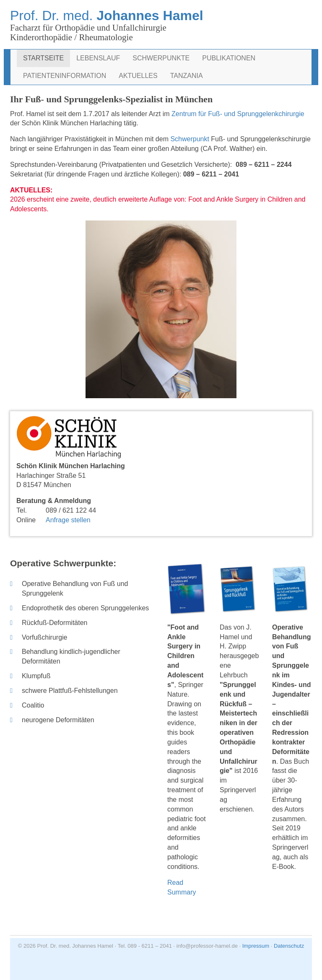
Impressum (256, 946)
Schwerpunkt (191, 139)
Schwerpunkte (161, 58)
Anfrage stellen (68, 520)
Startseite (43, 58)
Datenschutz (289, 946)
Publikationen (229, 58)
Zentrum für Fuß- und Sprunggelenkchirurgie (238, 114)
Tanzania (187, 76)
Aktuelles (138, 76)
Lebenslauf (98, 58)
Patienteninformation (65, 76)
